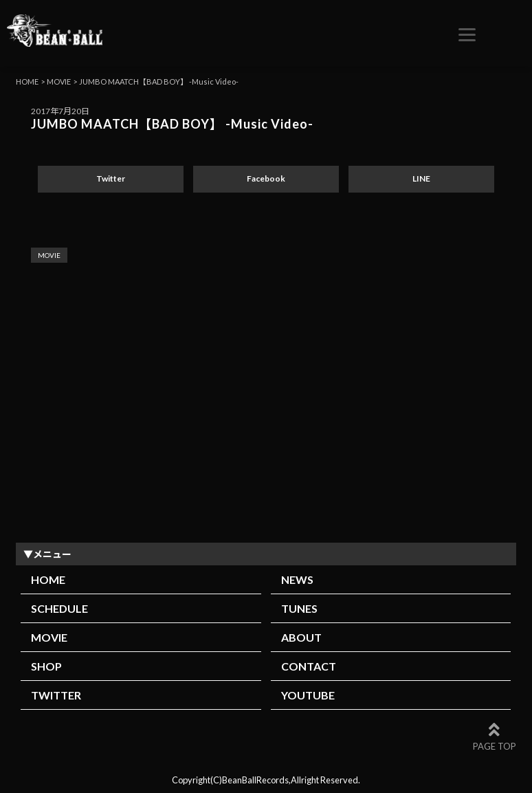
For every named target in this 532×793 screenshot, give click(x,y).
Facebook (266, 178)
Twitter (111, 178)
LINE (421, 178)
